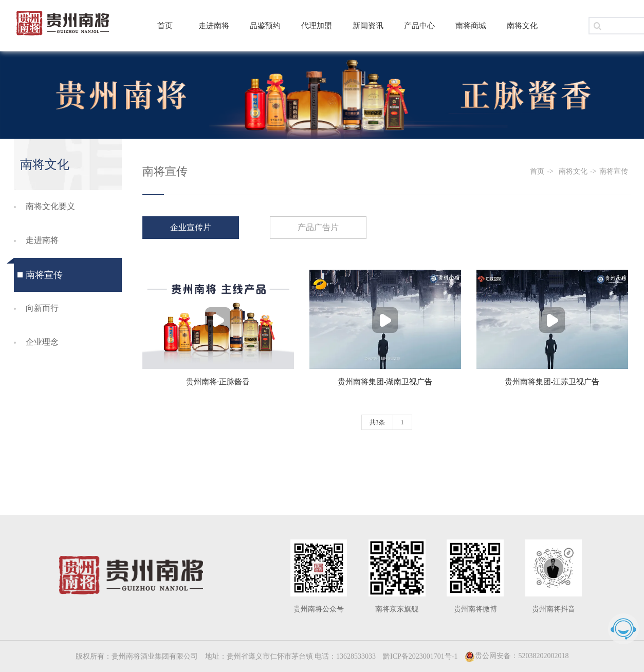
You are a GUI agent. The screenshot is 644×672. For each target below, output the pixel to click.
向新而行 (42, 308)
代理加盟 (317, 26)
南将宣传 (44, 275)
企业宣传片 (191, 227)
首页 (165, 26)
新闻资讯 (368, 26)
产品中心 (419, 26)
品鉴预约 (265, 26)
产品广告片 (318, 227)
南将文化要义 (50, 206)
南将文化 (522, 26)
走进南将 (214, 26)
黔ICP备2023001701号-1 (420, 656)
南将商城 (471, 26)
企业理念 (42, 342)
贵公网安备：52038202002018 (517, 656)
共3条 (377, 422)
